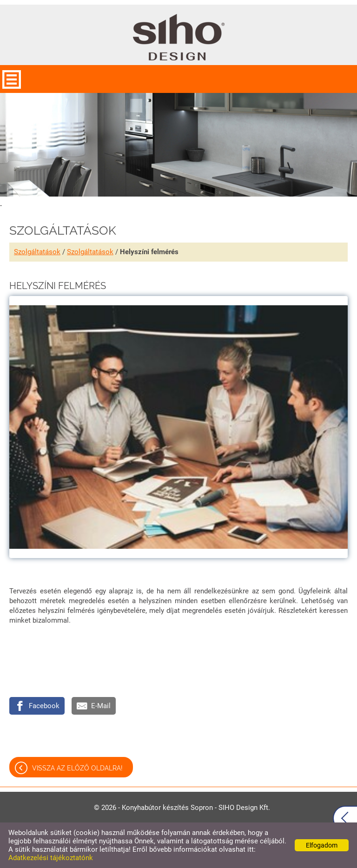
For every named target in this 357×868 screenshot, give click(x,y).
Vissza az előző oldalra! (77, 768)
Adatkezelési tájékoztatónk (51, 858)
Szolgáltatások (37, 252)
